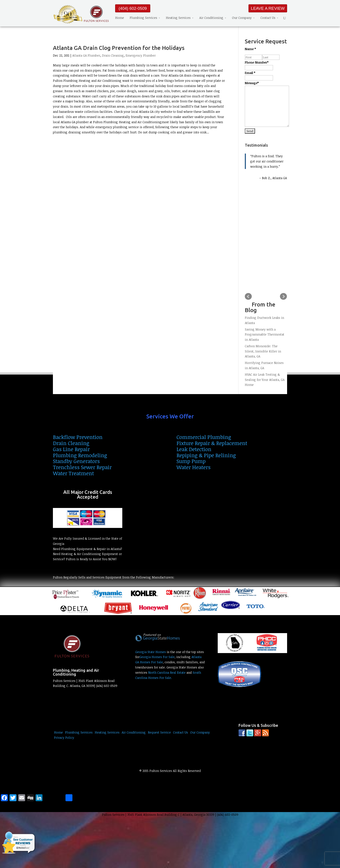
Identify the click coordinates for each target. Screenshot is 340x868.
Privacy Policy (64, 738)
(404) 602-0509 (133, 8)
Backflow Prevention (78, 437)
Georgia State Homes (151, 652)
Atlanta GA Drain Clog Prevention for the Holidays (119, 48)
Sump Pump (191, 461)
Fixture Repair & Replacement (212, 443)
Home (120, 18)
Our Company (242, 18)
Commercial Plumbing (204, 437)
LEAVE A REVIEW (268, 8)
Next (283, 296)
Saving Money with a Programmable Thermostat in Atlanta (265, 335)
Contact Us (268, 18)
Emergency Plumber (141, 55)
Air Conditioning (211, 18)
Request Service (159, 732)
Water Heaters (194, 467)
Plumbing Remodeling (80, 455)
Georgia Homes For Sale (157, 657)
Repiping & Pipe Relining (206, 455)
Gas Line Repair (71, 449)
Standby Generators (76, 461)
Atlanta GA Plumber (86, 55)
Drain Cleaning (113, 55)
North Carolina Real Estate (167, 672)
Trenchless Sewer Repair (82, 467)
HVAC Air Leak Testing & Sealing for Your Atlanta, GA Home (265, 380)
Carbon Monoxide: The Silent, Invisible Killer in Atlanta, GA (263, 351)
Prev (248, 296)
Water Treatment (73, 473)
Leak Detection (194, 449)
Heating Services (178, 18)
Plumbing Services (143, 18)
